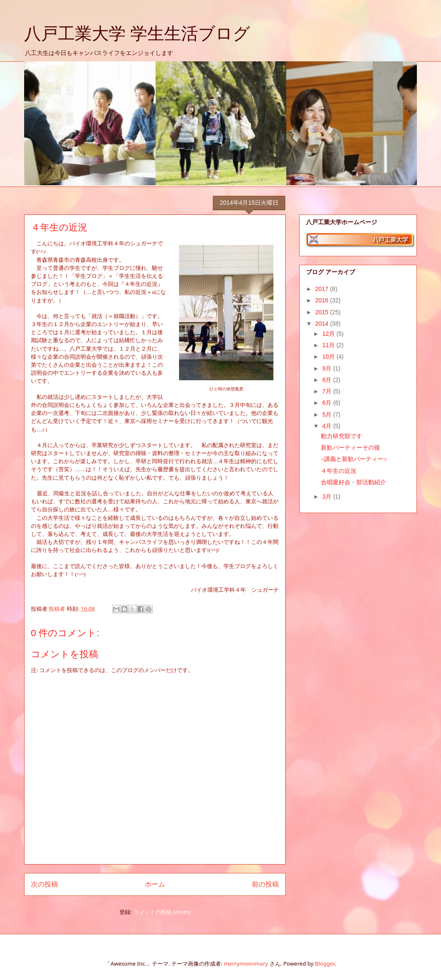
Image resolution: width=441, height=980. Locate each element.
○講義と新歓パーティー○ (354, 459)
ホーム (155, 884)
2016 (323, 300)
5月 (328, 415)
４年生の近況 (339, 471)
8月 (328, 380)
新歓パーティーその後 (350, 447)
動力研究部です (342, 436)
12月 (329, 334)
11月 (329, 345)
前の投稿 (265, 884)
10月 (329, 357)
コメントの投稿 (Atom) (162, 912)
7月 (328, 391)
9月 (328, 368)
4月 (328, 426)
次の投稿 (44, 884)
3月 (328, 497)
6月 (328, 403)
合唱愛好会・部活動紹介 (353, 482)
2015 (323, 312)
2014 (323, 324)
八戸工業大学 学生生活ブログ (137, 33)
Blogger (325, 964)
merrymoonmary (246, 964)
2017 (323, 289)
